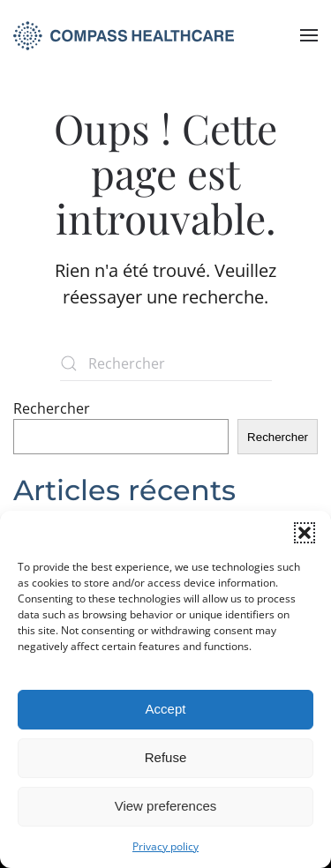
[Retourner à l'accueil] (124, 35)
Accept (166, 709)
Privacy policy (165, 846)
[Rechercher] (166, 363)
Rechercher (52, 408)
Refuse (166, 757)
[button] (305, 533)
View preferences (166, 806)
